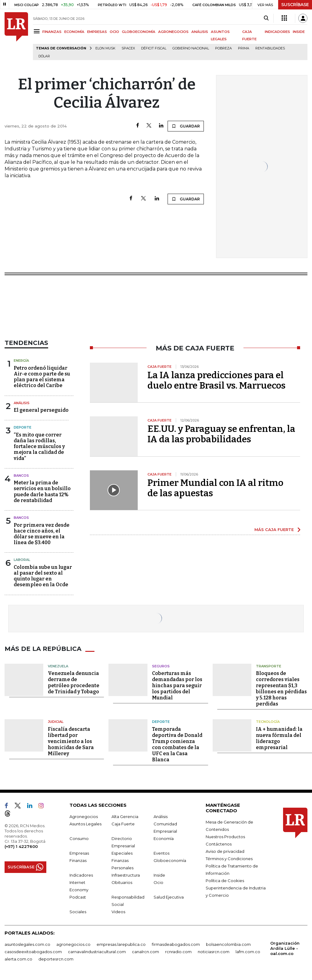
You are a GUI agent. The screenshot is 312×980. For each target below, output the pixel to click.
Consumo (79, 838)
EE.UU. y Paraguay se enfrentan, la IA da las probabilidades (221, 434)
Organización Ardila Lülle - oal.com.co (285, 948)
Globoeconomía (170, 860)
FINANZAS (52, 32)
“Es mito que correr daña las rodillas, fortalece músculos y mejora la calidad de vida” (39, 447)
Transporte (269, 666)
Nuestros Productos (225, 837)
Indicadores (81, 875)
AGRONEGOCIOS (173, 32)
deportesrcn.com (56, 959)
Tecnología (268, 722)
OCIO (114, 32)
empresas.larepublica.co (121, 944)
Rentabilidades (270, 48)
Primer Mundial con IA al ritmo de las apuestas (215, 488)
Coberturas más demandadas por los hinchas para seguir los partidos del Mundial (177, 686)
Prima (244, 48)
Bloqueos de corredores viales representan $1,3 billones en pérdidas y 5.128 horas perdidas (281, 689)
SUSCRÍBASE (295, 5)
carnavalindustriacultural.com (97, 952)
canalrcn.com (145, 952)
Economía (164, 838)
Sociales (78, 912)
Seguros (161, 666)
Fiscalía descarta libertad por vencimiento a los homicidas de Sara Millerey (71, 741)
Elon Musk (105, 48)
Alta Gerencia (125, 817)
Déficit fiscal (154, 48)
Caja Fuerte (123, 824)
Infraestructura (126, 875)
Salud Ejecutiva (169, 897)
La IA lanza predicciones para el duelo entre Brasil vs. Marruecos (216, 380)
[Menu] (38, 31)
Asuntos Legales (85, 824)
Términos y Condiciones (229, 859)
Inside (159, 875)
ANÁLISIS (200, 32)
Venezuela (58, 666)
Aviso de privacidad (225, 851)
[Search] (266, 18)
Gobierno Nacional (191, 48)
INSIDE (299, 32)
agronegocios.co (73, 944)
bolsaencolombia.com (228, 944)
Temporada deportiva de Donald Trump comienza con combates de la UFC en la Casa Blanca (177, 744)
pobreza (223, 48)
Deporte (23, 427)
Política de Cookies (225, 881)
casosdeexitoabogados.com (33, 952)
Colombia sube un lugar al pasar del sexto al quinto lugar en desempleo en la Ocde (43, 576)
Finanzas (78, 860)
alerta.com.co (18, 959)
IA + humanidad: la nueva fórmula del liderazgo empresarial (279, 738)
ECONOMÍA (74, 32)
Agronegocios (84, 817)
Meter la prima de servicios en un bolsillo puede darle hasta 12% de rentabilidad (42, 492)
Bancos (21, 476)
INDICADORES (277, 32)
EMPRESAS (97, 32)
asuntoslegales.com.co (27, 944)
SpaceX (128, 48)
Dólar (44, 56)
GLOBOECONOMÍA (139, 32)
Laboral (22, 560)
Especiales (122, 853)
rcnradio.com (178, 952)
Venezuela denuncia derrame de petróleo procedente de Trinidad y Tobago (74, 682)
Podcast (78, 897)
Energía (21, 361)
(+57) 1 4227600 (21, 846)
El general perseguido (41, 410)
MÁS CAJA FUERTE (274, 529)
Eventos (161, 853)
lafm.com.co (248, 952)
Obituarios (122, 882)
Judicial (56, 722)
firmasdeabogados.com (176, 944)
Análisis (22, 403)
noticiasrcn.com (214, 952)
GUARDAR (186, 126)
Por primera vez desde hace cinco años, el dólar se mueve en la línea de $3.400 (42, 534)
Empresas (79, 853)
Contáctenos (219, 844)
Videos (118, 912)
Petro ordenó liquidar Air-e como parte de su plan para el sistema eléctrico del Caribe (42, 377)
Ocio (158, 882)
